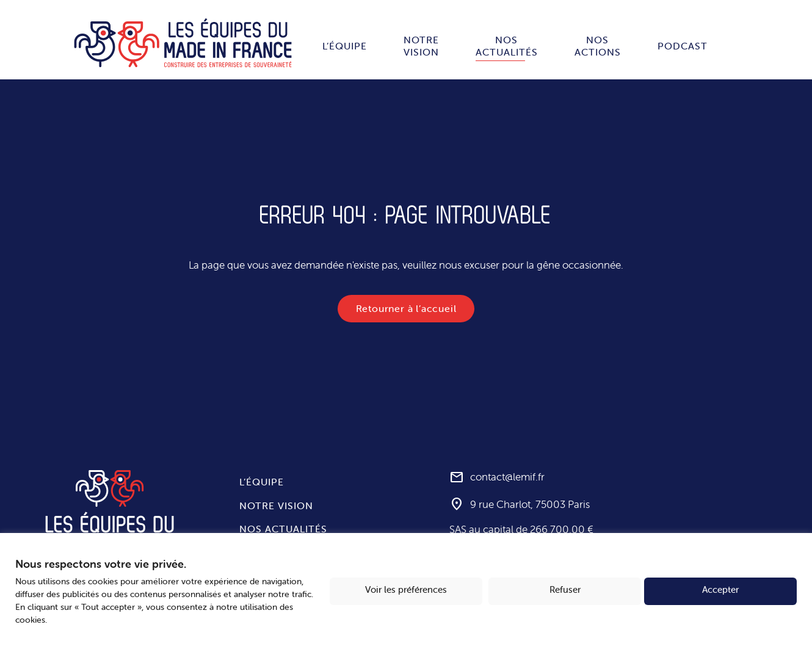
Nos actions (598, 46)
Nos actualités (507, 46)
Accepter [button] (720, 589)
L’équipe (345, 46)
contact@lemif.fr (507, 477)
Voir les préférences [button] (406, 589)
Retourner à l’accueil (406, 308)
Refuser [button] (565, 589)
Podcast (683, 46)
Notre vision (421, 46)
